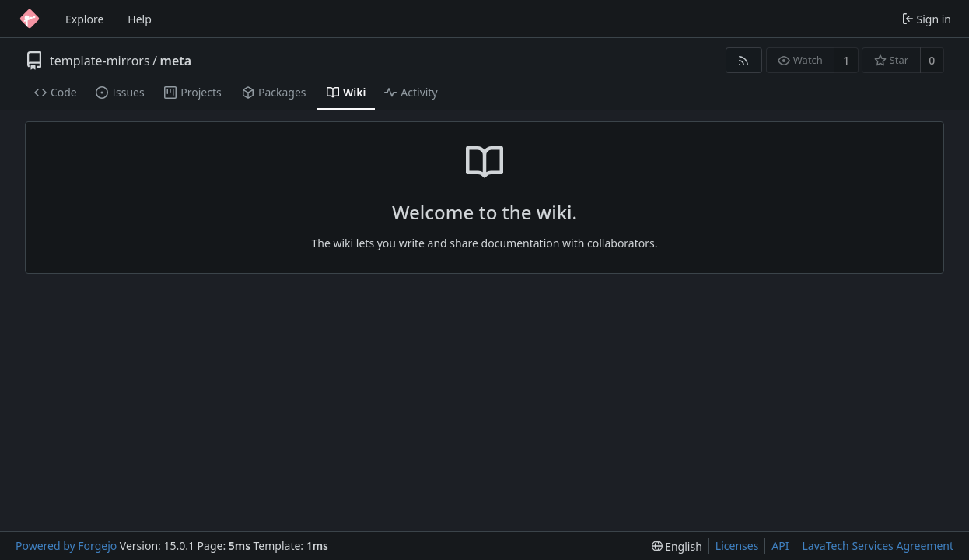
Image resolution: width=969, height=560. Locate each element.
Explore (84, 19)
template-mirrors (100, 61)
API (780, 546)
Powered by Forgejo (66, 546)
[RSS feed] (744, 60)
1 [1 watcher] (846, 60)
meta (176, 61)
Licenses (737, 546)
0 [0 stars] (932, 60)
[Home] (30, 19)
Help (140, 19)
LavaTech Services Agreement (878, 546)
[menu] (677, 546)
